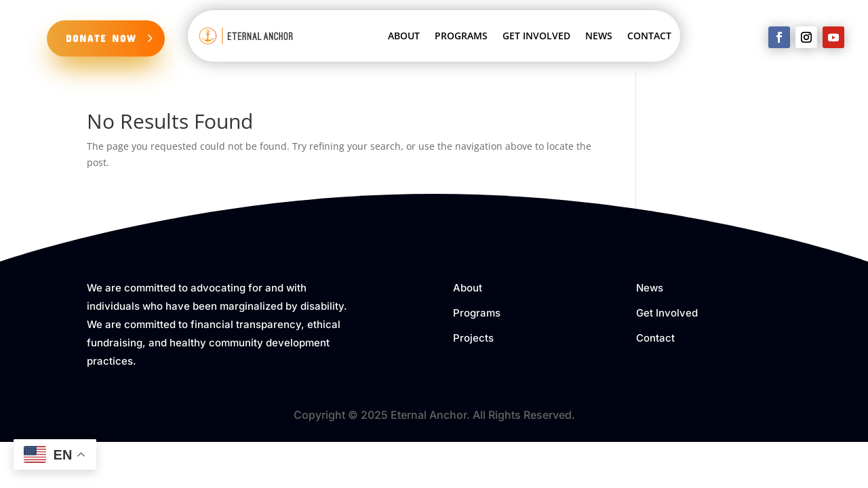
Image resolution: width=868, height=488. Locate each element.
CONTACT (649, 36)
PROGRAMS (461, 36)
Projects (473, 338)
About (468, 288)
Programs (477, 313)
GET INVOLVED (536, 36)
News (650, 288)
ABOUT (404, 36)
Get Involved (667, 313)
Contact (655, 338)
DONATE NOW (101, 38)
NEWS (599, 36)
